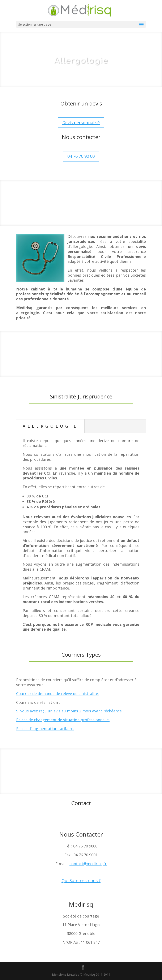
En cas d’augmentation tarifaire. (45, 729)
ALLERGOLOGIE (50, 426)
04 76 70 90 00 (81, 156)
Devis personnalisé (81, 123)
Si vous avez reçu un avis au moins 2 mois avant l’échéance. (69, 711)
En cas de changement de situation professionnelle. (63, 720)
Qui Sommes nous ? (81, 880)
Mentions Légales (66, 974)
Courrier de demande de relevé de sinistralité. (57, 694)
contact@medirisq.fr (88, 864)
